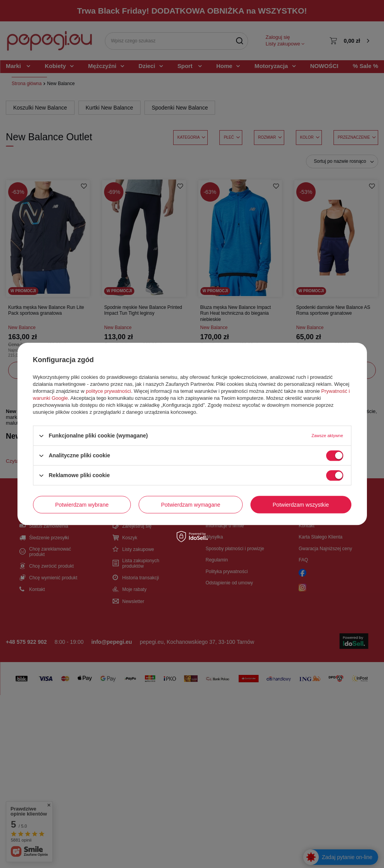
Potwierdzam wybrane (82, 505)
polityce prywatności (108, 391)
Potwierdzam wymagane (191, 505)
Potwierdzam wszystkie (301, 505)
